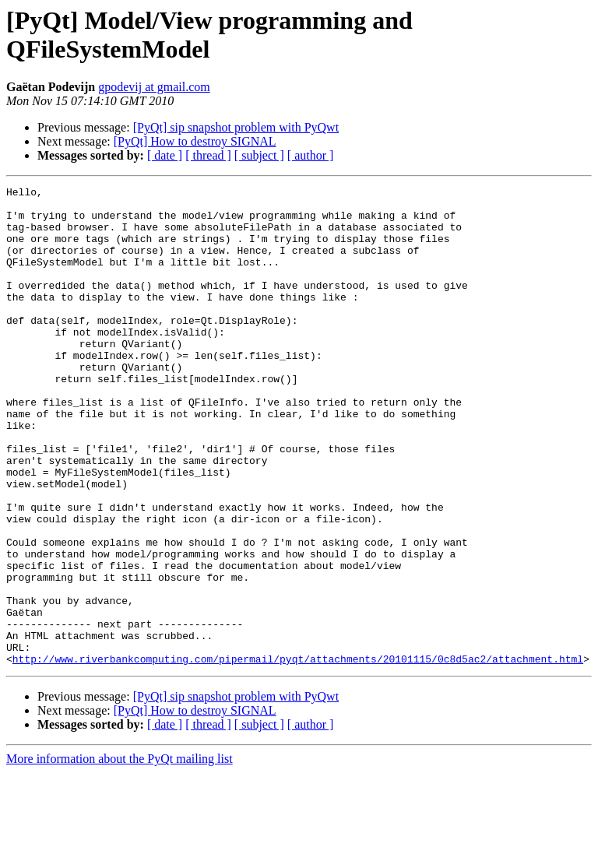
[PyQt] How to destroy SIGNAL (195, 141)
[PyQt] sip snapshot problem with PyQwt (236, 127)
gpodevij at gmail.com (154, 87)
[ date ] (165, 155)
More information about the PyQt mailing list (120, 854)
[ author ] (311, 155)
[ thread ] (208, 155)
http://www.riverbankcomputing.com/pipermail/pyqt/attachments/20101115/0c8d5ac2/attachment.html (298, 754)
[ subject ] (259, 155)
